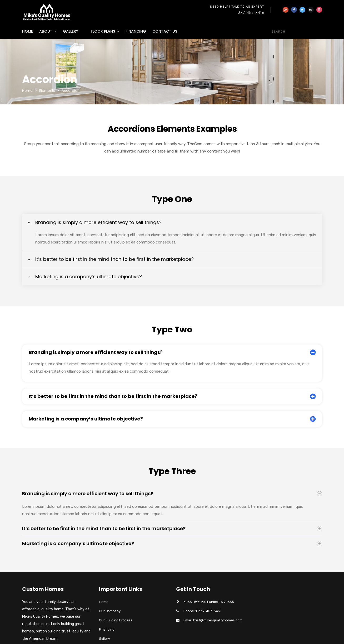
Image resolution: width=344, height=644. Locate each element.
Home (28, 31)
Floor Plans (103, 31)
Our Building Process (116, 620)
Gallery (71, 31)
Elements (47, 91)
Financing (136, 31)
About (46, 31)
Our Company (110, 611)
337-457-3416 (251, 13)
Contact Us (165, 31)
